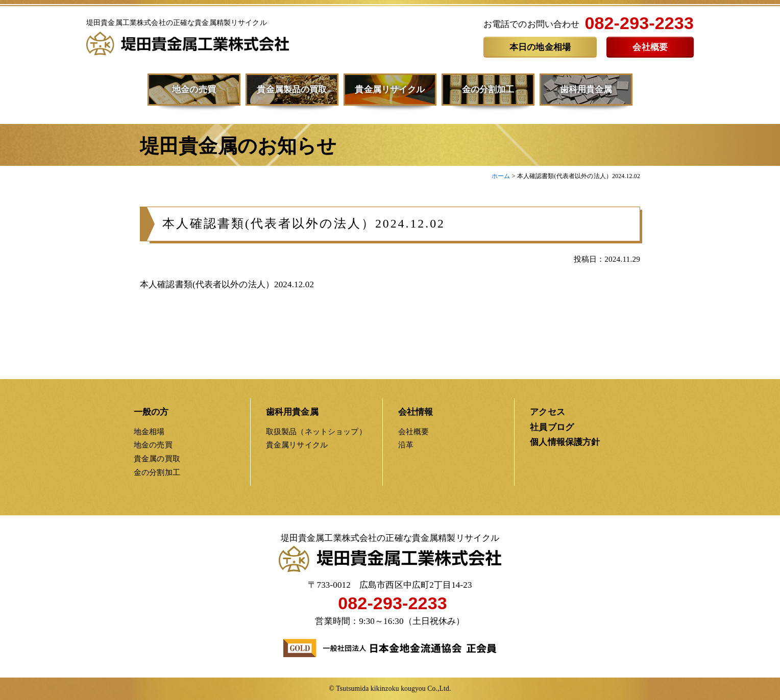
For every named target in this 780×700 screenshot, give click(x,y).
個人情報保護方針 (565, 442)
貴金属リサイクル (390, 90)
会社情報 (416, 412)
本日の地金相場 (540, 47)
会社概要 (650, 47)
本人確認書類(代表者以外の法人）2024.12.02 (304, 229)
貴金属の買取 (157, 458)
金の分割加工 (488, 90)
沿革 (406, 445)
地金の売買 (194, 90)
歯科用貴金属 (586, 90)
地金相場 (149, 431)
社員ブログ (552, 427)
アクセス (547, 412)
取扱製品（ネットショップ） (316, 431)
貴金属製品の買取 (292, 90)
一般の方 (151, 412)
